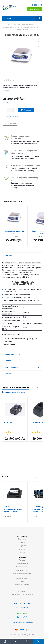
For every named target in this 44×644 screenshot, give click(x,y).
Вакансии (22, 549)
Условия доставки (22, 567)
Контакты (22, 553)
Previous (34, 388)
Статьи (22, 581)
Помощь (22, 557)
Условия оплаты (22, 563)
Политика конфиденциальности (22, 595)
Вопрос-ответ (22, 588)
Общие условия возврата (22, 574)
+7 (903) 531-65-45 (35, 5)
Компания (22, 536)
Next (38, 388)
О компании (22, 539)
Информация (22, 578)
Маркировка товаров (22, 584)
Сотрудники (22, 546)
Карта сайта (22, 591)
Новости (22, 542)
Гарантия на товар (22, 570)
